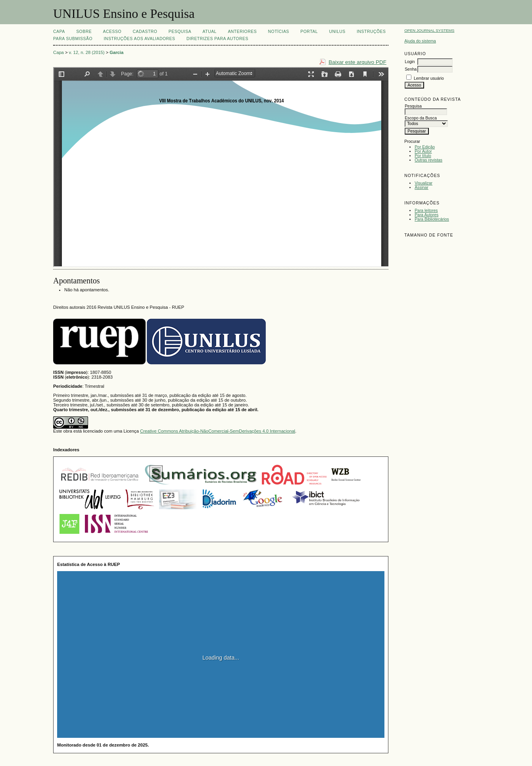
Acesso (112, 32)
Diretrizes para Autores (217, 39)
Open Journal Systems (429, 30)
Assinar (422, 188)
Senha (411, 69)
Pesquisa (180, 32)
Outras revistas (428, 160)
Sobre (84, 32)
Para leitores (426, 211)
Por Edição (425, 147)
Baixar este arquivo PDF (357, 62)
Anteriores (242, 32)
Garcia (116, 52)
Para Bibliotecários (432, 219)
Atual (210, 32)
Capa (59, 32)
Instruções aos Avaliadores (139, 39)
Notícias (279, 32)
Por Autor (423, 151)
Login (410, 62)
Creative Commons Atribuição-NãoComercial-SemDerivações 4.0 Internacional (218, 431)
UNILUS (337, 32)
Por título (423, 156)
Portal (309, 32)
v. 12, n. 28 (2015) (87, 52)
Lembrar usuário (429, 78)
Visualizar (423, 183)
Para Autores (426, 215)
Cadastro (145, 32)
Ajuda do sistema (420, 41)
